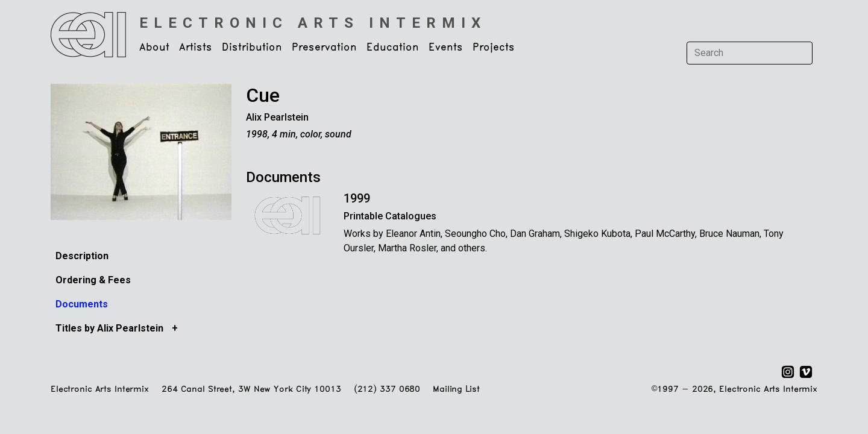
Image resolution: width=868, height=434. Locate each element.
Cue (263, 95)
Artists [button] (196, 48)
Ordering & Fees (93, 280)
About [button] (154, 48)
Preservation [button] (324, 48)
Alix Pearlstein (277, 117)
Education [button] (393, 48)
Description (82, 256)
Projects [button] (494, 48)
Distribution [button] (252, 48)
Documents (82, 304)
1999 (357, 198)
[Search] (750, 53)
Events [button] (446, 48)
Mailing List (456, 390)
